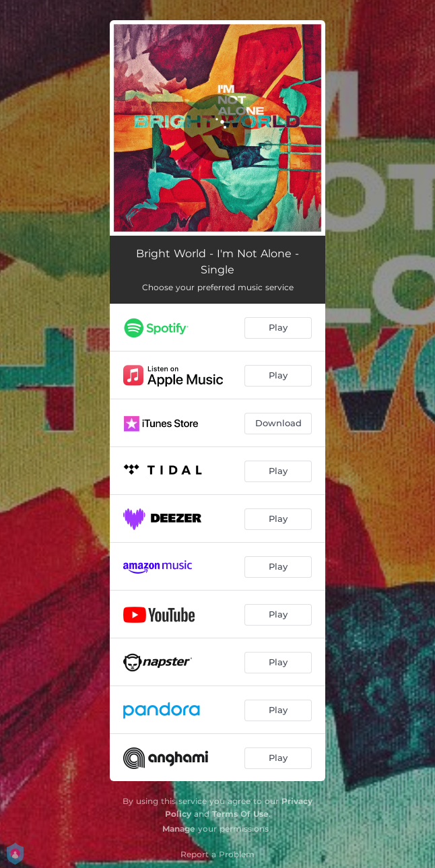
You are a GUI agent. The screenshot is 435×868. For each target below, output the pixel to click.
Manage (179, 829)
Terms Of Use (240, 814)
